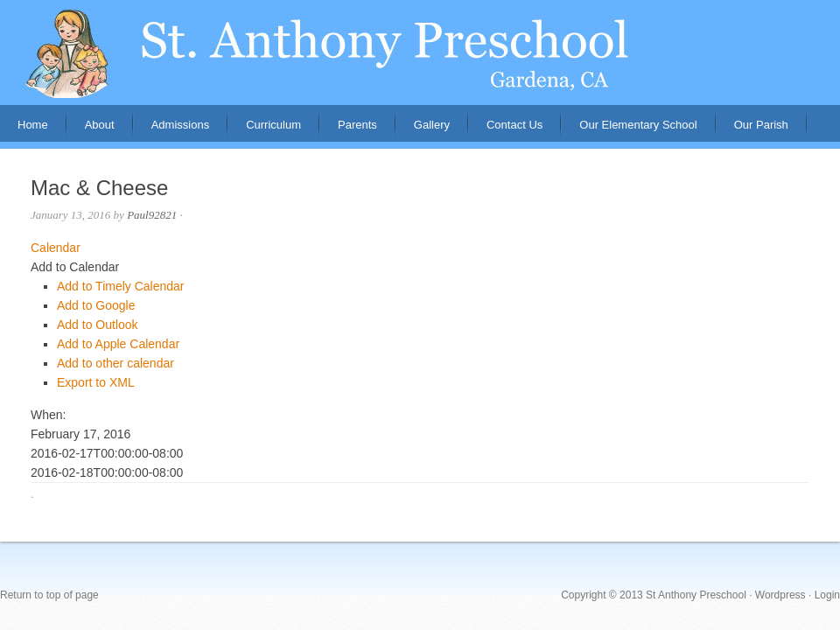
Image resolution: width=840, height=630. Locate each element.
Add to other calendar (115, 363)
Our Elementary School (638, 125)
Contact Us (514, 125)
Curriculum (273, 125)
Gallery (432, 125)
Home (33, 125)
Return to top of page (49, 595)
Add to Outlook (98, 325)
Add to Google (96, 305)
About (91, 130)
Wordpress (780, 595)
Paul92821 (152, 215)
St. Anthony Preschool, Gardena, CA (420, 52)
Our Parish (761, 125)
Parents (349, 130)
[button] (75, 267)
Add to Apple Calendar (118, 344)
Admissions (171, 130)
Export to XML (96, 382)
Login (827, 595)
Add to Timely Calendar (121, 286)
